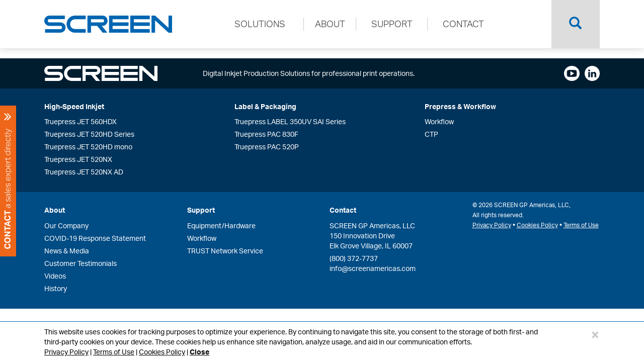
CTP (431, 134)
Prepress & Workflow (460, 106)
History (56, 288)
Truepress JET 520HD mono (88, 147)
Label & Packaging (265, 106)
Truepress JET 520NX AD (84, 172)
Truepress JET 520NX (78, 159)
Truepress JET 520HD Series (89, 134)
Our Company (66, 225)
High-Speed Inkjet (74, 106)
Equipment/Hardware (221, 225)
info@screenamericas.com (373, 268)
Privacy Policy (66, 352)
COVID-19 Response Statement (95, 238)
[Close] (595, 334)
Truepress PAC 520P (267, 147)
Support (201, 210)
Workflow (439, 121)
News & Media (67, 251)
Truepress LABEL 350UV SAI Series (290, 121)
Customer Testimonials (80, 263)
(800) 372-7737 (354, 258)
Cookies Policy (162, 352)
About (55, 210)
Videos (55, 276)
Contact (343, 210)
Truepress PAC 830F (266, 134)
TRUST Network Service (225, 251)
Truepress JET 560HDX (80, 121)
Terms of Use (114, 352)
